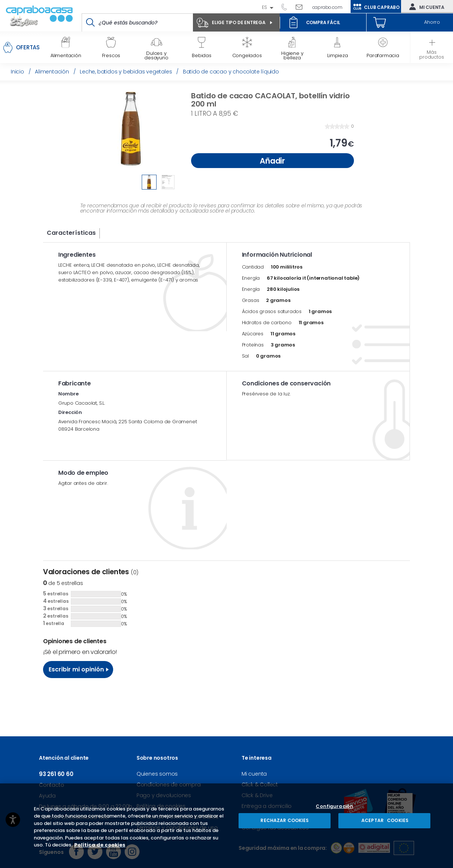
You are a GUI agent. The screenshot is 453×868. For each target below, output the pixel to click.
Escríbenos (302, 7)
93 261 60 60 (287, 7)
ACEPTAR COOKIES (384, 820)
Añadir (272, 161)
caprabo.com (327, 7)
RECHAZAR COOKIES (285, 820)
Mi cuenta (425, 7)
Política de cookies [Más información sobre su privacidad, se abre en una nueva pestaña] (100, 845)
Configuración (334, 807)
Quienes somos (157, 774)
